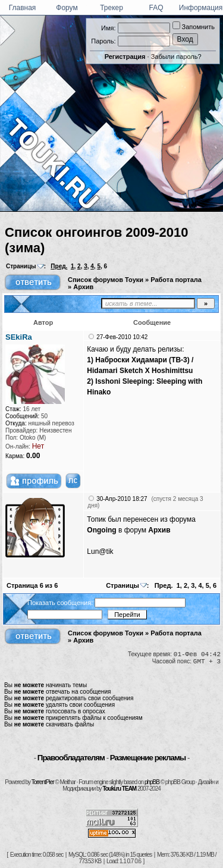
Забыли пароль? (176, 57)
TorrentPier (43, 782)
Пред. (59, 266)
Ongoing (101, 530)
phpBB (152, 782)
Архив (83, 287)
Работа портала (176, 280)
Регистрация (125, 57)
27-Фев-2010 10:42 (122, 337)
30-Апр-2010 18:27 (122, 499)
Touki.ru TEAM (119, 789)
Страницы (21, 266)
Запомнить (194, 27)
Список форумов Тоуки (106, 280)
